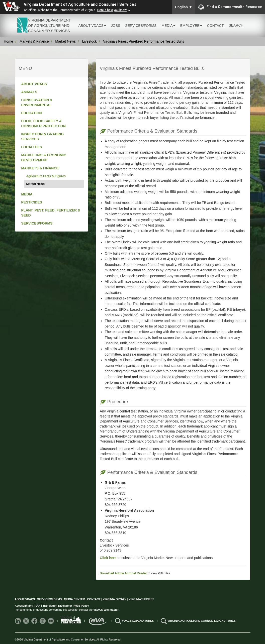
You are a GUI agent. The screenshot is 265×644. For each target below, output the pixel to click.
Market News (65, 41)
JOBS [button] (116, 26)
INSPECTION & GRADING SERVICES (43, 137)
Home (8, 41)
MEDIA (27, 194)
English (184, 7)
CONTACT (215, 26)
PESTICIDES (32, 202)
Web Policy (81, 606)
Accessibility (24, 606)
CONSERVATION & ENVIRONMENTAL (37, 102)
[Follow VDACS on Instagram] (43, 620)
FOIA (37, 606)
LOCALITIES (32, 147)
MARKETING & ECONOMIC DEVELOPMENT (44, 158)
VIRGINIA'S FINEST (142, 599)
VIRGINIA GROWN (115, 599)
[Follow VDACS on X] (26, 620)
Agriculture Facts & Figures (46, 176)
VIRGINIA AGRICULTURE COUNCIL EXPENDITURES (202, 620)
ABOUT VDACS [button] (92, 26)
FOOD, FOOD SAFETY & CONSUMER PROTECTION (43, 124)
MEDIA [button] (168, 26)
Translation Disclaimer (57, 606)
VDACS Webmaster (106, 610)
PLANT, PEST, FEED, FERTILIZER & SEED (51, 213)
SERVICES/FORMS (37, 223)
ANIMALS (29, 92)
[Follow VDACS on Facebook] (35, 620)
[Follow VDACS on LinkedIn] (18, 620)
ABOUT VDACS (34, 84)
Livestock (89, 41)
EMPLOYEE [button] (191, 26)
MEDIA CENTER (74, 599)
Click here (108, 558)
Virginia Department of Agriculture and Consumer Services (80, 4)
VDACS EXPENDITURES (138, 620)
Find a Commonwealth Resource (230, 7)
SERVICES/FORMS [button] (141, 26)
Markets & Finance (34, 41)
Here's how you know (112, 10)
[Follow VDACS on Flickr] (51, 620)
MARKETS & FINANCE (40, 168)
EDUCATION (32, 113)
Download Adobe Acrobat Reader (123, 573)
